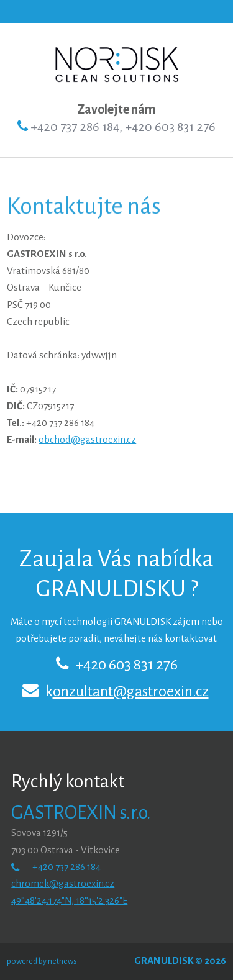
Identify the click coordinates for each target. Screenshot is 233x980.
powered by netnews (42, 961)
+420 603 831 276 (126, 665)
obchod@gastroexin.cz (87, 439)
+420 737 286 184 (66, 867)
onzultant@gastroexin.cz (131, 691)
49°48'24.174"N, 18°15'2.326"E (69, 900)
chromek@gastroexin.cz (63, 883)
